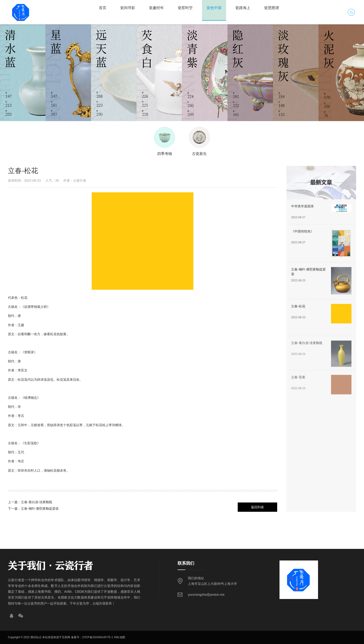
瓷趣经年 (156, 8)
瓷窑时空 (185, 8)
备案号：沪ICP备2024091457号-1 (92, 637)
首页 (103, 8)
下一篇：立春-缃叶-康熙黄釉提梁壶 (33, 509)
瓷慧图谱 (272, 8)
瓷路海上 (243, 8)
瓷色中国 (214, 8)
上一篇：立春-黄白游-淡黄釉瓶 (30, 502)
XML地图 (119, 637)
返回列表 (257, 507)
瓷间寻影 (128, 8)
